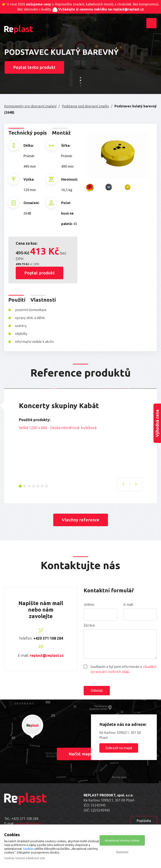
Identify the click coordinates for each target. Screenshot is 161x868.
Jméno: (89, 604)
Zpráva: (89, 625)
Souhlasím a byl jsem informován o (123, 669)
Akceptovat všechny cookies (122, 840)
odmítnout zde (35, 858)
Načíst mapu (81, 754)
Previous (16, 433)
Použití (17, 300)
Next (145, 433)
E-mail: (129, 604)
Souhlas (28, 849)
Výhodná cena (157, 423)
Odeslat (97, 691)
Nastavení (122, 852)
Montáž (61, 133)
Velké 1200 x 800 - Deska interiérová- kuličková (58, 428)
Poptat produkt (40, 273)
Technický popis (28, 133)
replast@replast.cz (47, 655)
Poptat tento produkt (34, 67)
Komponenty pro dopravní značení (30, 106)
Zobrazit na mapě (119, 748)
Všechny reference (81, 520)
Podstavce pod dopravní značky (85, 106)
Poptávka (144, 821)
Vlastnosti (43, 300)
